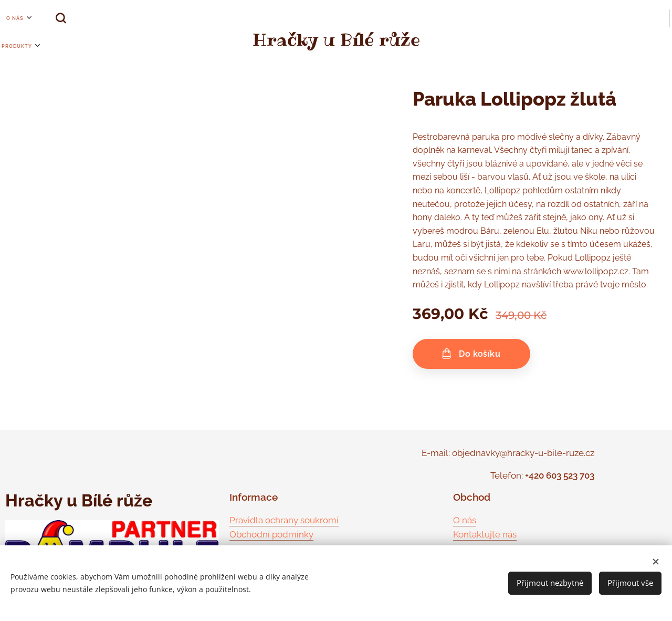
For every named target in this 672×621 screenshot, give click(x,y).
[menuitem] (5, 18)
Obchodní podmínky (271, 534)
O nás (465, 520)
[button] (47, 18)
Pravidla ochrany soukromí (284, 520)
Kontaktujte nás (485, 534)
